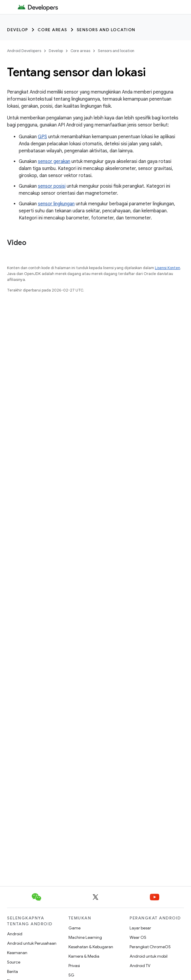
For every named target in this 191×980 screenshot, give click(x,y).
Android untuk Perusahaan (32, 943)
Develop (18, 30)
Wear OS (138, 937)
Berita (12, 971)
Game (74, 928)
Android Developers (24, 51)
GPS (42, 137)
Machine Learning (85, 937)
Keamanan (17, 953)
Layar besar (140, 928)
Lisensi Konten (167, 268)
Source (14, 962)
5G (71, 975)
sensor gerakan (54, 161)
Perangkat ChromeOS (150, 947)
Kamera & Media (84, 956)
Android (15, 934)
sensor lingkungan (56, 204)
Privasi (74, 966)
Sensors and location (106, 30)
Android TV (140, 966)
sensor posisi (52, 186)
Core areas (52, 30)
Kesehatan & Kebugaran (91, 947)
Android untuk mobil (149, 956)
